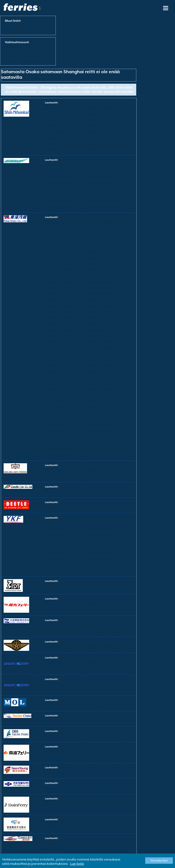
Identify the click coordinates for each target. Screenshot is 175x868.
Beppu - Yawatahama (59, 470)
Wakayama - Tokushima (104, 752)
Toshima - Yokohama (102, 437)
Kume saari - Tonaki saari (105, 625)
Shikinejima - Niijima (102, 371)
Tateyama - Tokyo (57, 389)
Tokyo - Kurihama (57, 401)
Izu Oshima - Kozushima (104, 258)
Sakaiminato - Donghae (60, 736)
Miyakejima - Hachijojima (61, 336)
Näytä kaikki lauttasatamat (24, 56)
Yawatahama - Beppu (59, 476)
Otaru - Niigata (99, 132)
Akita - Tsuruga (56, 114)
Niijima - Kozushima (58, 348)
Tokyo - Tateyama (101, 413)
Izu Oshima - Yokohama (60, 282)
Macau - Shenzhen (101, 843)
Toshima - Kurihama (102, 425)
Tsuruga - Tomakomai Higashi (107, 150)
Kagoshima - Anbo (101, 177)
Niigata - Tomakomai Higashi (64, 126)
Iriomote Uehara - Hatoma (62, 571)
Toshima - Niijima (57, 431)
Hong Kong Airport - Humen (63, 773)
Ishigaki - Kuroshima (59, 535)
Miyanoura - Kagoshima (61, 195)
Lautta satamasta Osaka (23, 26)
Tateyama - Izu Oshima (103, 383)
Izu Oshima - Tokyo (58, 276)
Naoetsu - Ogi (55, 663)
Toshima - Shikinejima (103, 431)
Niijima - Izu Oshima (102, 342)
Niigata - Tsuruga (100, 126)
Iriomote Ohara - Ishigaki (61, 559)
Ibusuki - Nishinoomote (60, 177)
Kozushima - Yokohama (60, 306)
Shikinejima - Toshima (103, 377)
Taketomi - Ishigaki (58, 565)
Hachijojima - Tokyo (102, 234)
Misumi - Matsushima (103, 647)
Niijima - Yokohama (102, 359)
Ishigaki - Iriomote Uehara (105, 541)
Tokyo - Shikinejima (58, 413)
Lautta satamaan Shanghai (24, 30)
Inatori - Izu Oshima (102, 240)
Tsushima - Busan (100, 507)
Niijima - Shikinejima (59, 354)
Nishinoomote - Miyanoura (106, 207)
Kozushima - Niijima (58, 294)
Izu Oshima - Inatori (102, 252)
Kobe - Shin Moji (100, 604)
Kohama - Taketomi (58, 553)
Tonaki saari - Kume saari (105, 631)
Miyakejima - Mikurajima (104, 336)
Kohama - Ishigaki (57, 547)
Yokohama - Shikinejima (104, 449)
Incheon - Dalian (56, 804)
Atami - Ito (53, 222)
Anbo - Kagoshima (58, 165)
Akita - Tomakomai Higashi (106, 108)
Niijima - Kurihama (101, 348)
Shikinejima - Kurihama (60, 371)
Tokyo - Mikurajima (101, 401)
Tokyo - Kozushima (101, 395)
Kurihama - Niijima (101, 312)
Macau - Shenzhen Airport (62, 843)
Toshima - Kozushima (59, 425)
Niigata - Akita (55, 120)
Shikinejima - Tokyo (58, 377)
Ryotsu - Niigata (100, 669)
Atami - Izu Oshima (101, 222)
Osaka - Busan (55, 721)
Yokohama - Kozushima (104, 443)
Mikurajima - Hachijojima (105, 324)
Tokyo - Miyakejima (58, 407)
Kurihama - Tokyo (100, 318)
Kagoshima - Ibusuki (59, 183)
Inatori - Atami (55, 240)
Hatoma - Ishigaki (57, 523)
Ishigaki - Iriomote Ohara (105, 535)
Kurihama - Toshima (58, 324)
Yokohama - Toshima (59, 455)
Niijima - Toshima (57, 359)
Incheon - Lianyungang (60, 788)
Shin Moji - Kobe (100, 610)
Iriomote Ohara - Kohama (105, 559)
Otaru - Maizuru (56, 132)
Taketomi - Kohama (102, 565)
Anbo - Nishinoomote (103, 165)
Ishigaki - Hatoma (57, 529)
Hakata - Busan (56, 492)
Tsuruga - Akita (99, 144)
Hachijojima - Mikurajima (105, 228)
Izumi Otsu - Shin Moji (59, 604)
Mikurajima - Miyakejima (61, 330)
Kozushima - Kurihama (103, 288)
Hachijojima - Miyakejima (61, 234)
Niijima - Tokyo (99, 354)
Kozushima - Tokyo (58, 300)
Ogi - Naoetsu (55, 669)
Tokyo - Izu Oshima (58, 395)
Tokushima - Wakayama (61, 752)
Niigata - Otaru (99, 120)
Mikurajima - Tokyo (101, 330)
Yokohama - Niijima (58, 449)
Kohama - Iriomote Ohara (105, 547)
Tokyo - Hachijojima (102, 389)
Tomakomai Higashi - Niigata (107, 138)
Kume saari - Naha (57, 625)
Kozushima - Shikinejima (104, 294)
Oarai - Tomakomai (58, 705)
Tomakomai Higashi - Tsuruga (64, 144)
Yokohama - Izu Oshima (60, 443)
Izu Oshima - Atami (58, 252)
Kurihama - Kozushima (60, 312)
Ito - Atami (53, 246)
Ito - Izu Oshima (99, 246)
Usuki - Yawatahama (102, 470)
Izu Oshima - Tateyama (103, 270)
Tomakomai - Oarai (101, 705)
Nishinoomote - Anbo (59, 201)
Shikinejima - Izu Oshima (61, 365)
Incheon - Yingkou (57, 825)
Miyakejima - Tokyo (58, 342)
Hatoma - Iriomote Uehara (105, 523)
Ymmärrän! (159, 861)
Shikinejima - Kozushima (104, 365)
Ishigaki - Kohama (101, 529)
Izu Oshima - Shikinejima (61, 270)
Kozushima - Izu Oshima (61, 288)
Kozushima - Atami (101, 282)
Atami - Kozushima (58, 228)
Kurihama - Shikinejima (60, 318)
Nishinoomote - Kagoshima (62, 207)
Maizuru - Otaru (99, 114)
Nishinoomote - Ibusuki (103, 201)
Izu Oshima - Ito (56, 258)
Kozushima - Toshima (103, 300)
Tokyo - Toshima (56, 419)
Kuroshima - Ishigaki (102, 553)
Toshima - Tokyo (56, 437)
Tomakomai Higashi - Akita (62, 138)
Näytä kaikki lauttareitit (22, 47)
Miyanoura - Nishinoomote (106, 195)
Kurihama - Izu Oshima (103, 306)
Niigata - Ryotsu (100, 663)
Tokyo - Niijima (99, 407)
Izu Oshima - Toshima (103, 276)
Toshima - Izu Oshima (103, 419)
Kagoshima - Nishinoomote (62, 189)
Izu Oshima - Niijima (102, 264)
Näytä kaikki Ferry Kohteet (24, 60)
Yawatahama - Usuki (102, 476)
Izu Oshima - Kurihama (60, 264)
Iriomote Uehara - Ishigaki (105, 571)
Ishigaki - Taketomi (58, 541)
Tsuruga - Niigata (57, 150)
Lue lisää (77, 864)
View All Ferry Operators (22, 52)
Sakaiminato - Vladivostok (105, 736)
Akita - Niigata (55, 108)
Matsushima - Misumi (59, 647)
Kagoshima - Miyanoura (104, 183)
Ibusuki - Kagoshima (59, 171)
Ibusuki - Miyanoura (102, 171)
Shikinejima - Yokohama (61, 383)
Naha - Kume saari (57, 631)
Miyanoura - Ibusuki (102, 189)
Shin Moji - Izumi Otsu (59, 610)
